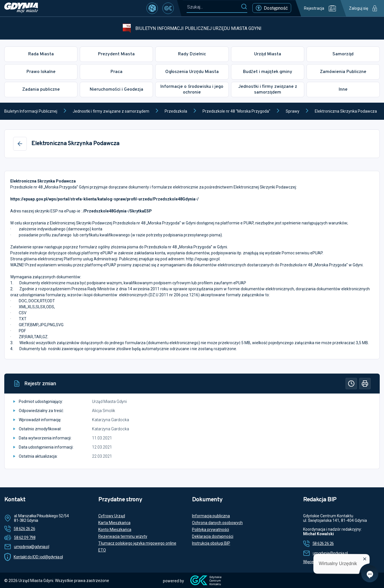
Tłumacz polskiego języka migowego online (137, 543)
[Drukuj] (365, 384)
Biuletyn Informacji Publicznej (31, 111)
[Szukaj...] (214, 7)
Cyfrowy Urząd (112, 516)
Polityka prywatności (211, 530)
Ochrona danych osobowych (217, 523)
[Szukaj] (244, 7)
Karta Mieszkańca (114, 523)
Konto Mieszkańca (115, 530)
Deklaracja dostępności (213, 536)
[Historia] (351, 384)
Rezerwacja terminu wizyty (123, 536)
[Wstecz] (20, 144)
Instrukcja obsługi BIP (211, 543)
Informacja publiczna (211, 516)
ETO (102, 550)
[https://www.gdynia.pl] (21, 8)
